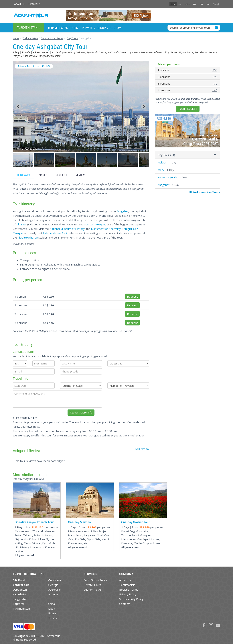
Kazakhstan (20, 594)
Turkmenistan (21, 608)
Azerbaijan (55, 590)
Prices (43, 175)
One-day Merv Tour (81, 522)
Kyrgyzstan (20, 599)
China (52, 604)
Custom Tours (93, 590)
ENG (173, 4)
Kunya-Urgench (167, 177)
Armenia (53, 594)
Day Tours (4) (166, 155)
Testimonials (127, 585)
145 (215, 90)
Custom (115, 28)
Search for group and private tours (190, 28)
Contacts (125, 604)
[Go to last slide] (18, 107)
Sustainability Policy (131, 599)
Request (61, 175)
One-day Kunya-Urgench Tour (34, 522)
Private (87, 28)
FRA (195, 4)
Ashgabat (122, 211)
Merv (161, 170)
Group (101, 28)
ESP (201, 4)
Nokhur (162, 162)
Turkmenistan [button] (28, 28)
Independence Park (55, 233)
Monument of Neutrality (106, 229)
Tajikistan (19, 604)
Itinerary (23, 175)
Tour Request (188, 109)
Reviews (81, 175)
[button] (23, 160)
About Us (19, 4)
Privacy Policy (128, 594)
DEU (187, 4)
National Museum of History (67, 229)
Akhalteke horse (28, 237)
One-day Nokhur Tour (135, 522)
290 (215, 70)
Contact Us (34, 4)
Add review (142, 449)
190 (215, 77)
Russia (52, 613)
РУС (180, 4)
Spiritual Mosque (95, 224)
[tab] (187, 155)
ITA (208, 4)
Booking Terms (129, 590)
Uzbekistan (20, 590)
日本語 (216, 4)
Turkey (53, 618)
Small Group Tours (95, 580)
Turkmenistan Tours (63, 28)
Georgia (53, 585)
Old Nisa (21, 224)
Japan (52, 608)
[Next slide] (144, 107)
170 (215, 83)
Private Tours (92, 585)
